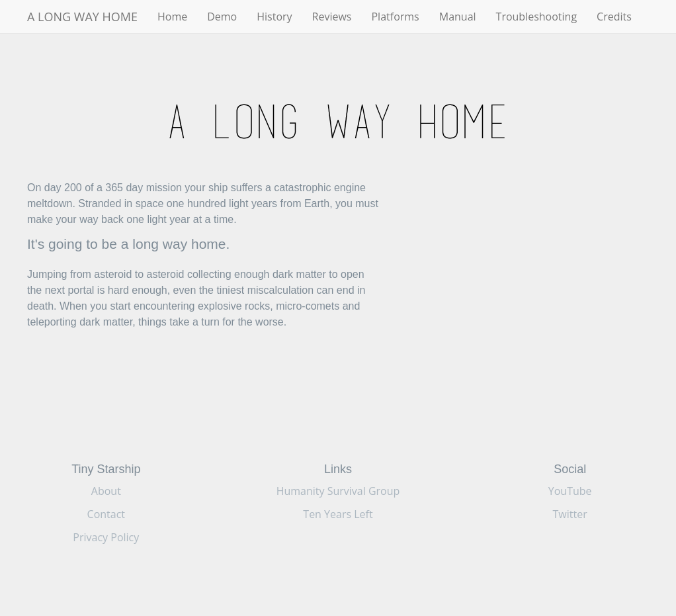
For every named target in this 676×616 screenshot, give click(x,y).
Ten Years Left (338, 514)
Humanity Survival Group (338, 491)
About (106, 491)
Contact (106, 514)
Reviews (332, 17)
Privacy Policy (106, 537)
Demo (222, 17)
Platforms (395, 17)
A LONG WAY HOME (82, 17)
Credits (614, 17)
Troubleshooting (537, 17)
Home (172, 17)
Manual (458, 17)
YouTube (570, 491)
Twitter (570, 514)
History (274, 17)
